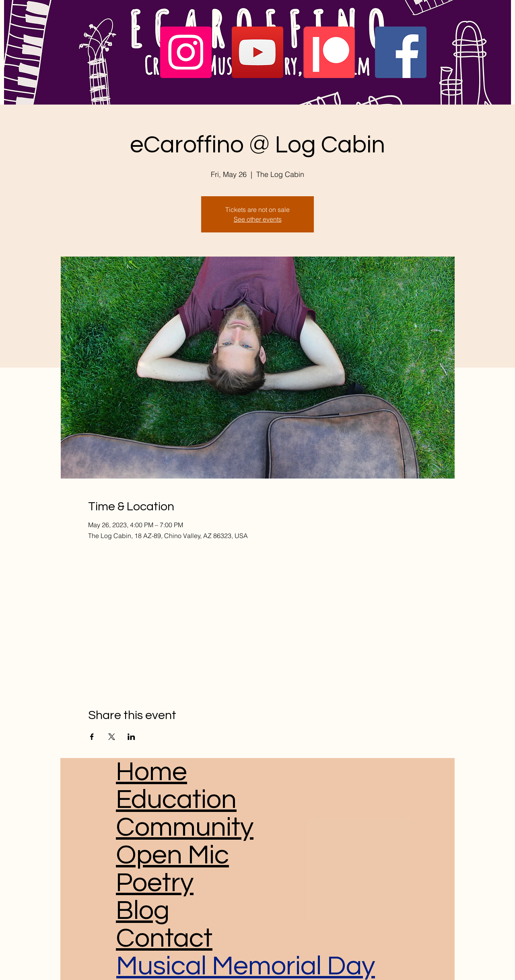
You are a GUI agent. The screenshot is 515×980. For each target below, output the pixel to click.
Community (185, 827)
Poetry (155, 883)
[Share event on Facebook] (92, 737)
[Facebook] (401, 52)
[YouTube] (257, 52)
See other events (258, 219)
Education (176, 800)
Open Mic (172, 855)
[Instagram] (186, 52)
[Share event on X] (112, 737)
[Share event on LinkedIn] (131, 737)
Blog (143, 911)
